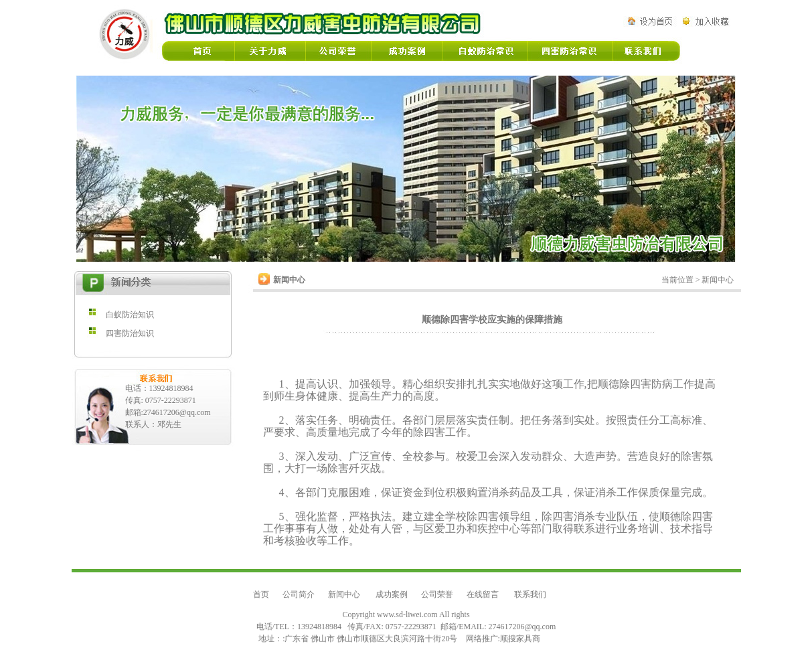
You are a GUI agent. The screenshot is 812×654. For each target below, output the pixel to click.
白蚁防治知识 (130, 315)
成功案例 (392, 594)
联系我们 (530, 594)
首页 (261, 594)
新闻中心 (345, 594)
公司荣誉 (437, 594)
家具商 (528, 639)
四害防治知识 (130, 333)
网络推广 (482, 639)
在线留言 (484, 594)
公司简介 (299, 594)
